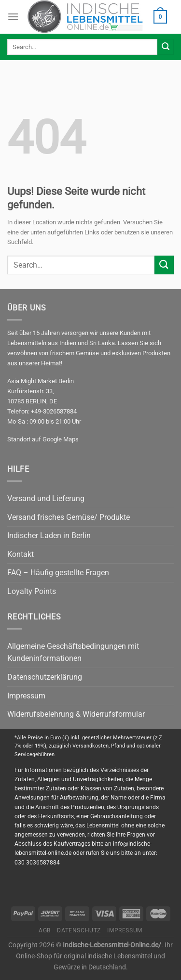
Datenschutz (79, 930)
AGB (45, 930)
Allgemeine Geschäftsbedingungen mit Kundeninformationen (73, 652)
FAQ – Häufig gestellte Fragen (58, 573)
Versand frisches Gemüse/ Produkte (69, 517)
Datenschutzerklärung (45, 677)
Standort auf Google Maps (43, 439)
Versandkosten (90, 746)
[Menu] (13, 17)
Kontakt (21, 554)
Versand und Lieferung (46, 498)
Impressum (26, 696)
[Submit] (166, 47)
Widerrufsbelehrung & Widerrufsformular (76, 714)
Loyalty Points (32, 591)
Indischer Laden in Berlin (49, 535)
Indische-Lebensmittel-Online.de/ (112, 945)
